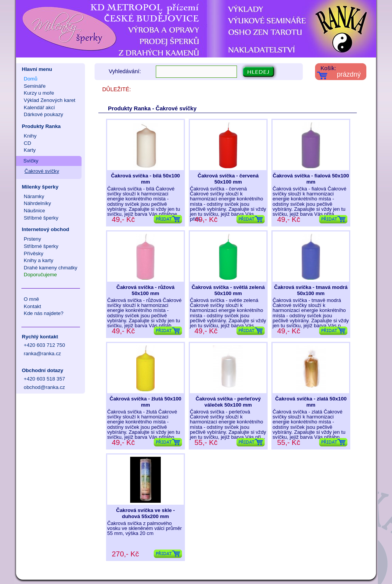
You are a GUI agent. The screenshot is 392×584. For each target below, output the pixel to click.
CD (27, 143)
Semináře (35, 86)
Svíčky (31, 161)
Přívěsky (33, 253)
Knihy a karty (38, 260)
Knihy (30, 136)
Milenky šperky (40, 187)
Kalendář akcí (39, 107)
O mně (31, 299)
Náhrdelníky (37, 203)
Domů (31, 79)
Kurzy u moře (39, 93)
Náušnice (34, 211)
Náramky (34, 196)
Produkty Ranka (41, 126)
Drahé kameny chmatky (51, 268)
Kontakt (32, 306)
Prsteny (32, 239)
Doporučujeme (40, 275)
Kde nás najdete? (44, 313)
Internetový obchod (46, 229)
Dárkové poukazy (43, 114)
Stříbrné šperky (41, 218)
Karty (30, 150)
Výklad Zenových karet (50, 100)
